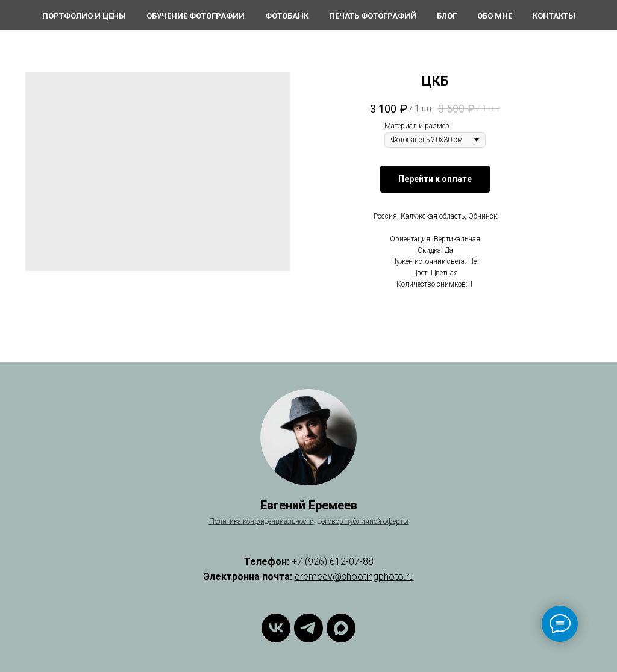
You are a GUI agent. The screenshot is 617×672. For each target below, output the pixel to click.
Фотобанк (287, 16)
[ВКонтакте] (276, 628)
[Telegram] (308, 628)
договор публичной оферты (363, 521)
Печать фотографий (373, 16)
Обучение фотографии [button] (196, 16)
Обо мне (495, 16)
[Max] (341, 628)
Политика (226, 521)
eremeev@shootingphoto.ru (354, 577)
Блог (447, 16)
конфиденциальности (278, 521)
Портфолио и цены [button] (84, 16)
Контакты (554, 16)
